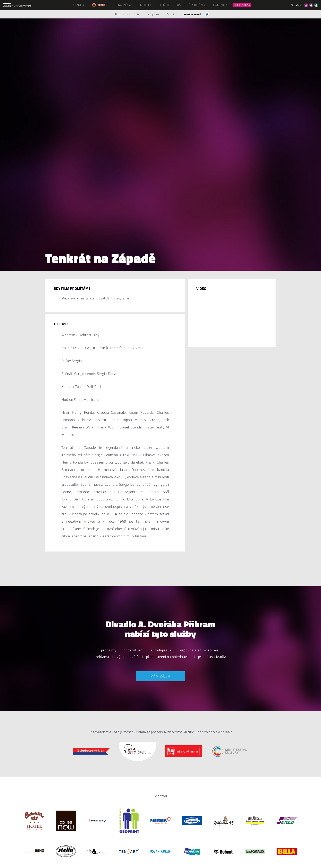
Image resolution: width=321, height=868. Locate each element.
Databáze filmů (191, 14)
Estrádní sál (123, 5)
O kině (171, 14)
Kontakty (220, 5)
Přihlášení (296, 5)
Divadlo (78, 5)
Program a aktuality (127, 14)
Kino (98, 5)
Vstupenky (153, 14)
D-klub (146, 5)
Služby (164, 5)
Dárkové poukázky (191, 5)
